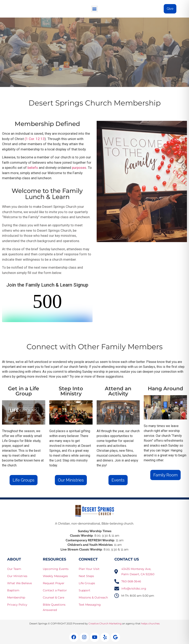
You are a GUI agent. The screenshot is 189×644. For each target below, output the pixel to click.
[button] (94, 9)
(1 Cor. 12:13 (35, 139)
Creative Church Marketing (105, 623)
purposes (79, 168)
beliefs (33, 168)
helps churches (150, 623)
